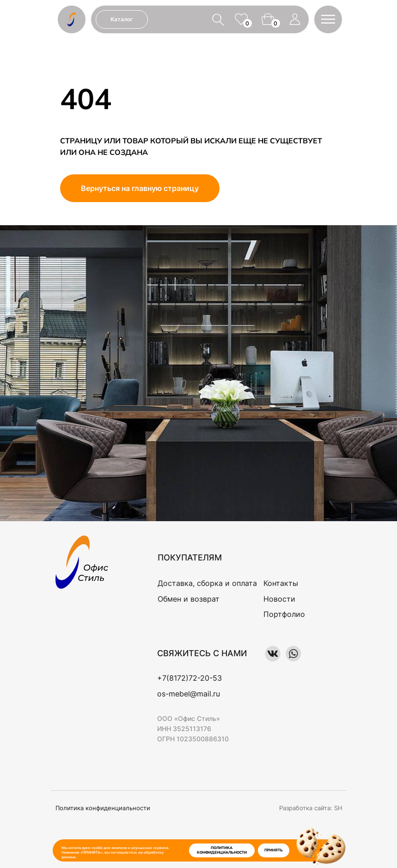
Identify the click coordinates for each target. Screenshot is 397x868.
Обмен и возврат (189, 599)
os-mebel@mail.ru (189, 694)
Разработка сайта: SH (311, 808)
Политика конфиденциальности (103, 808)
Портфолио (284, 614)
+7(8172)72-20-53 (189, 678)
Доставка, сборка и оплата (207, 583)
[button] (328, 19)
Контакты (281, 583)
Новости (279, 599)
